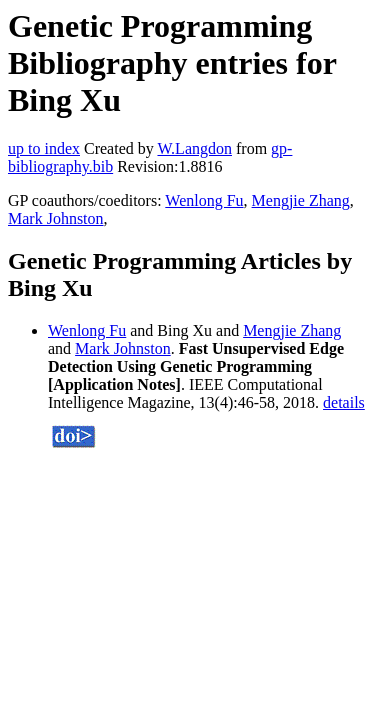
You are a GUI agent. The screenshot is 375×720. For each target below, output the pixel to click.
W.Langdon (194, 148)
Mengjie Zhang (301, 200)
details (344, 402)
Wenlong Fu (204, 200)
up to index (44, 148)
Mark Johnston (56, 218)
